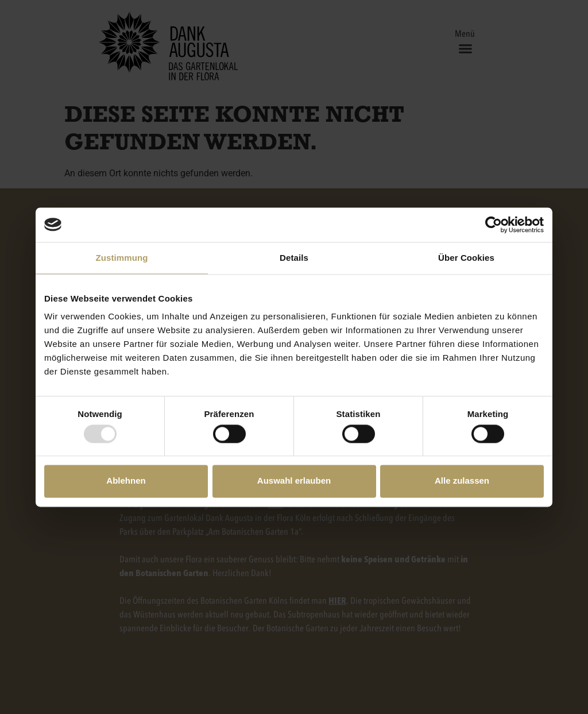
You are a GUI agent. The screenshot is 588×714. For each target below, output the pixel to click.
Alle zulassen (462, 481)
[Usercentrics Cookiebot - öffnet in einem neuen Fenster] (494, 225)
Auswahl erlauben (294, 481)
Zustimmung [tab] (122, 258)
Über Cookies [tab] (466, 258)
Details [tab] (294, 258)
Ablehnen (126, 481)
